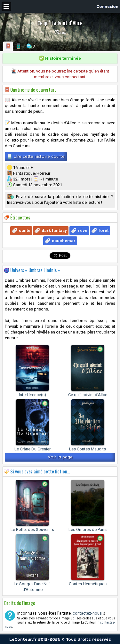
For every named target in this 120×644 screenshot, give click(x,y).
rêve (83, 230)
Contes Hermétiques (88, 584)
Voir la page (60, 457)
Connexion (107, 6)
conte (25, 230)
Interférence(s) (32, 395)
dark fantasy (54, 230)
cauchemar (64, 241)
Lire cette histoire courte (36, 156)
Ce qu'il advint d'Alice (88, 395)
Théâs (60, 32)
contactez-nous (87, 613)
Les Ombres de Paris (88, 529)
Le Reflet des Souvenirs (32, 529)
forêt (104, 230)
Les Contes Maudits (88, 449)
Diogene (32, 575)
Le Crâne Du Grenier (32, 449)
